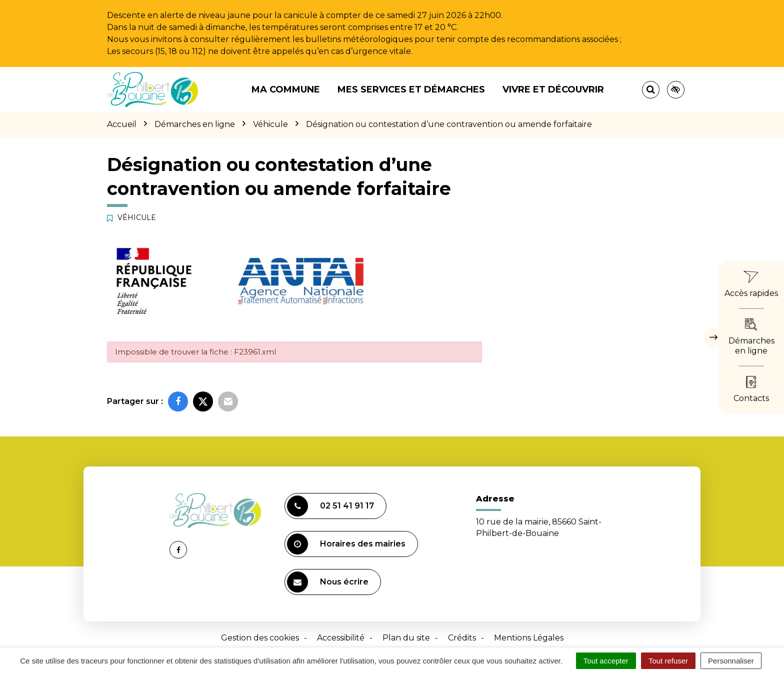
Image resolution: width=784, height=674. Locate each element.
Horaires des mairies (346, 544)
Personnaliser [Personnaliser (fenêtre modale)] (731, 661)
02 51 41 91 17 (330, 506)
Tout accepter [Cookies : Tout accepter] (606, 661)
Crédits (462, 638)
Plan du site (406, 638)
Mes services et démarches (411, 89)
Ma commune (286, 89)
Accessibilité (341, 638)
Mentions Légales (529, 638)
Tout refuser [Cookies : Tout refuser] (668, 661)
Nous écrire (328, 582)
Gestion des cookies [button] (260, 638)
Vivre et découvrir (553, 89)
